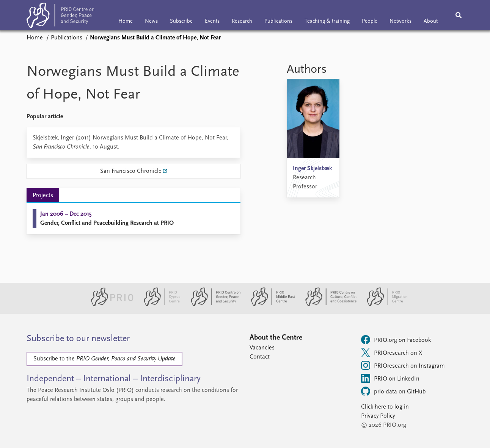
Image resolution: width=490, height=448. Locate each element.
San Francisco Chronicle (131, 171)
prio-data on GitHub (393, 391)
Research (242, 21)
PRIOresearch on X (392, 352)
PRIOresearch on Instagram (403, 365)
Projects (43, 196)
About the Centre (276, 338)
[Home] (60, 17)
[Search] (459, 15)
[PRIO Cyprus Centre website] (159, 305)
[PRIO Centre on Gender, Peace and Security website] (213, 305)
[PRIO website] (109, 305)
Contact (260, 357)
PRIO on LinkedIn (390, 378)
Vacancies (262, 348)
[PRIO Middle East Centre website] (270, 305)
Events (212, 21)
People (370, 21)
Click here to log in (385, 407)
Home (126, 21)
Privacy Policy (378, 416)
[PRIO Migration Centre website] (383, 305)
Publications (278, 21)
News (151, 21)
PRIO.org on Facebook (396, 340)
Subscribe (181, 21)
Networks (400, 21)
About (431, 21)
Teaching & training (327, 21)
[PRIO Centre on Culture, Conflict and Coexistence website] (328, 305)
